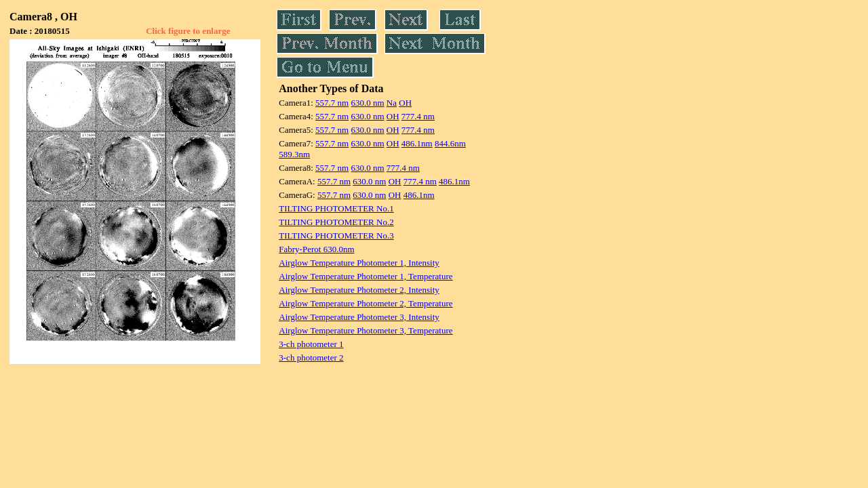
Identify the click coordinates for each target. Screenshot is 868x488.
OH (405, 103)
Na (392, 103)
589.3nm (294, 154)
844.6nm (450, 143)
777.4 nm (418, 116)
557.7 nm (332, 103)
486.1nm (417, 143)
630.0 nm (367, 103)
